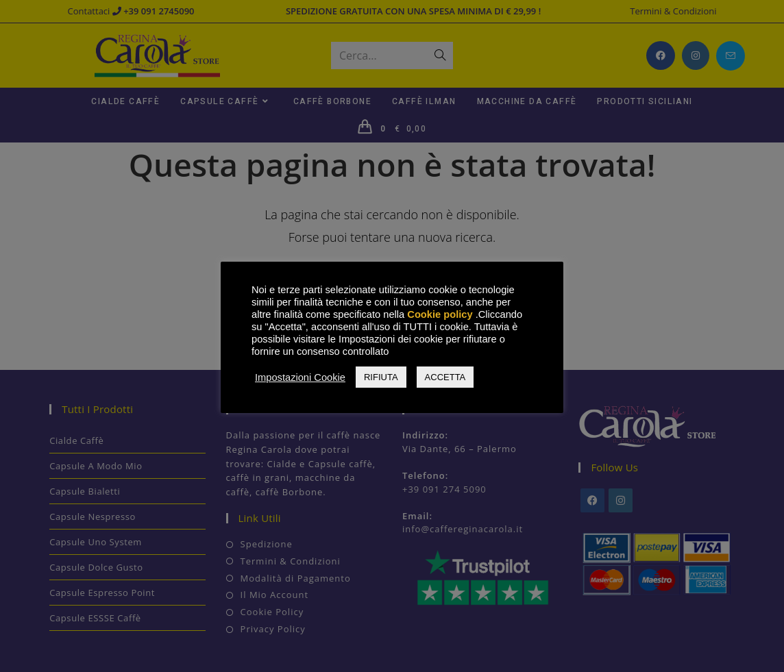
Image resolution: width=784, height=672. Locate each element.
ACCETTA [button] (445, 377)
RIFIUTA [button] (381, 377)
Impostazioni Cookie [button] (300, 377)
